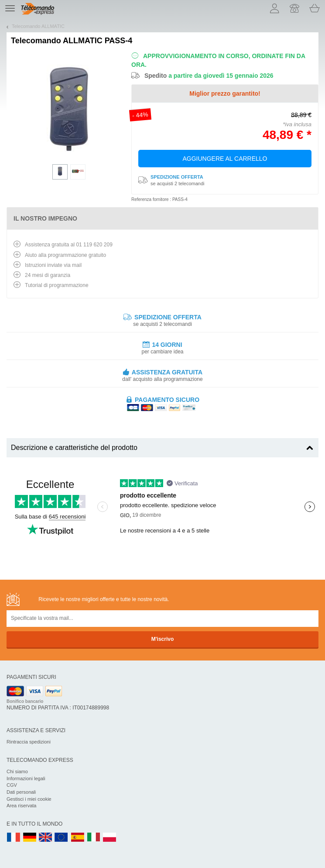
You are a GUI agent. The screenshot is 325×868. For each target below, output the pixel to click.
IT (94, 838)
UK (46, 838)
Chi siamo (17, 771)
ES (78, 838)
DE (30, 838)
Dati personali (21, 792)
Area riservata (21, 806)
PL (110, 838)
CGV (12, 785)
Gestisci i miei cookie (29, 799)
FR (14, 838)
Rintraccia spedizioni (29, 742)
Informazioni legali (26, 778)
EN (62, 838)
